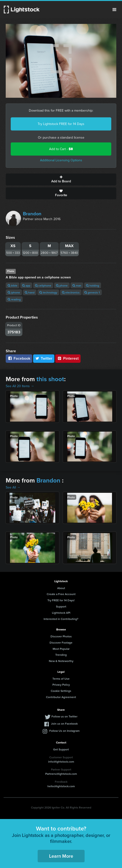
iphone (14, 292)
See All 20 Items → (20, 386)
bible (13, 285)
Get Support (61, 749)
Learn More (61, 856)
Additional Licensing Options (61, 160)
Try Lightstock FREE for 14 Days (61, 124)
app (26, 285)
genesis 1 (92, 292)
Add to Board (61, 179)
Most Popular (61, 649)
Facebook (19, 358)
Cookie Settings (61, 691)
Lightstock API (61, 613)
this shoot (50, 379)
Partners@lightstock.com (61, 774)
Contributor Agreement (61, 697)
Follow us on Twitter (64, 716)
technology (48, 292)
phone (62, 285)
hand (30, 292)
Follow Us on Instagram (64, 731)
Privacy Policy (61, 685)
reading (14, 299)
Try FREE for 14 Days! (61, 600)
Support (61, 606)
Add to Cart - (61, 149)
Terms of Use (61, 679)
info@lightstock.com (61, 762)
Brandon (32, 214)
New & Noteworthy (61, 661)
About (61, 588)
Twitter (44, 358)
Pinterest (68, 358)
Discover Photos (61, 636)
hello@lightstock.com (61, 786)
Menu (114, 10)
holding (93, 285)
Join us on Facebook (64, 724)
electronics (71, 292)
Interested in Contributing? (61, 619)
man (77, 285)
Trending (61, 655)
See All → (13, 487)
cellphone (43, 285)
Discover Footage (61, 643)
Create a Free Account (61, 594)
